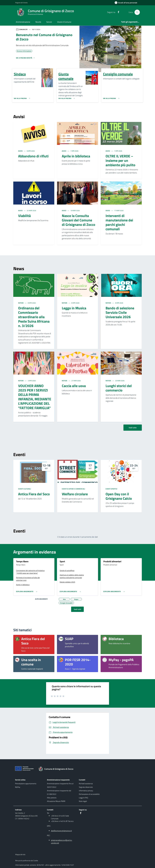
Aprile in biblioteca (76, 156)
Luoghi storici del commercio (119, 388)
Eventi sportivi (111, 489)
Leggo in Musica (74, 308)
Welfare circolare (75, 494)
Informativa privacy (86, 791)
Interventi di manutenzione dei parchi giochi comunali (119, 222)
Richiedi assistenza (86, 784)
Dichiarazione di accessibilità (89, 794)
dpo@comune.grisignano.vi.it (61, 831)
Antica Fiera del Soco (34, 494)
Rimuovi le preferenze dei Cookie (27, 861)
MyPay (18, 787)
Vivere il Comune (64, 22)
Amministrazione (23, 22)
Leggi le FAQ (83, 798)
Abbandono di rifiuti (33, 156)
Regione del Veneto (21, 3)
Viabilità (24, 216)
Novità (38, 22)
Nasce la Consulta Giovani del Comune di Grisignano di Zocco (78, 220)
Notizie (21, 303)
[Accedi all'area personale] (127, 3)
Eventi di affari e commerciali (73, 489)
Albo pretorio (52, 798)
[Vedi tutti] (25, 59)
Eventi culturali (25, 489)
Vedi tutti (77, 609)
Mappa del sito (20, 854)
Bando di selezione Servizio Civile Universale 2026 (120, 312)
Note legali (83, 801)
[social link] (118, 12)
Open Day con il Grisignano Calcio (119, 496)
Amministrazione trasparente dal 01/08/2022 (59, 792)
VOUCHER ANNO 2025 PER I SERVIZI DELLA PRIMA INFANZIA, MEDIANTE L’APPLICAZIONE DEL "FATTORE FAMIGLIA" (35, 397)
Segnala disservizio (86, 787)
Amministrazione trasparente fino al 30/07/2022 (60, 785)
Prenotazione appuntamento (26, 784)
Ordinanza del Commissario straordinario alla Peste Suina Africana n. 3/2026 (34, 317)
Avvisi (21, 151)
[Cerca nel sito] (137, 12)
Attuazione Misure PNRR (56, 801)
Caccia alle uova (74, 386)
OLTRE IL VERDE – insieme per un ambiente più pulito (120, 160)
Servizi (49, 22)
